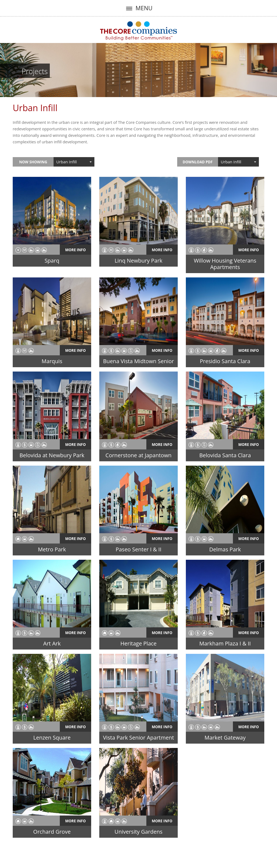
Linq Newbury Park (139, 261)
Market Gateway (225, 738)
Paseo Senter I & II (138, 549)
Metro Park (52, 549)
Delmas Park (225, 549)
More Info (75, 250)
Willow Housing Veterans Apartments (225, 264)
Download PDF (197, 162)
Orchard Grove (52, 832)
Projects (35, 71)
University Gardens (138, 832)
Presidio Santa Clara (225, 361)
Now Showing (33, 162)
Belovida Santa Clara (225, 455)
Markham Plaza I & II (225, 643)
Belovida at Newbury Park (52, 455)
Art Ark (52, 643)
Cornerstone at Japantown (138, 455)
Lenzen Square (52, 738)
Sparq (52, 261)
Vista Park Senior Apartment (138, 738)
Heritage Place (138, 643)
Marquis (52, 361)
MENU (138, 8)
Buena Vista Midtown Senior (138, 361)
